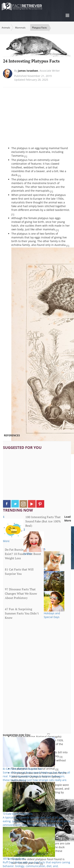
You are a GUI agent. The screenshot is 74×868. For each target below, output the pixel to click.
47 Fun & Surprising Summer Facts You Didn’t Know (22, 613)
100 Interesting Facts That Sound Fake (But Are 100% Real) (43, 521)
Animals (6, 28)
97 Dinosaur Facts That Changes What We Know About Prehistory (21, 594)
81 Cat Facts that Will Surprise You (19, 572)
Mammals (20, 28)
